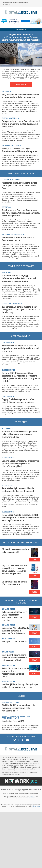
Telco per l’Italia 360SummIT (15, 641)
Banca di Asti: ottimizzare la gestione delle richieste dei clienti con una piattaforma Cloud (19, 434)
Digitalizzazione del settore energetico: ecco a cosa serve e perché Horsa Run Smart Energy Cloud (15, 570)
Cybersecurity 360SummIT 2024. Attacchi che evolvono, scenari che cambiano (14, 616)
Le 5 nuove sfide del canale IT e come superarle (14, 583)
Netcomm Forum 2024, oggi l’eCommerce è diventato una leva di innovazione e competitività (19, 278)
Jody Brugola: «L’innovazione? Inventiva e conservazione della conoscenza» (20, 96)
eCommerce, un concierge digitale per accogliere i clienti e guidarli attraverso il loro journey (21, 310)
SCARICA (34, 560)
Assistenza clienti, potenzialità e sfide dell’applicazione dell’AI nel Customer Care (19, 185)
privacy (33, 796)
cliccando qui (36, 806)
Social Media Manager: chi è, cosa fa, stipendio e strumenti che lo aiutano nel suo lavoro (20, 348)
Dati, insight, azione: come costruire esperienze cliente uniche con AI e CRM (15, 658)
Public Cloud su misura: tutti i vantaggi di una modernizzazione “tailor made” (15, 672)
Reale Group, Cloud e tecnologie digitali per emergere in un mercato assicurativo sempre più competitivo (21, 518)
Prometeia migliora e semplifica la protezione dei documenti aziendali (18, 490)
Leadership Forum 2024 (13, 721)
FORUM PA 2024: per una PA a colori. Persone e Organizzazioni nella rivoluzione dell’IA (19, 708)
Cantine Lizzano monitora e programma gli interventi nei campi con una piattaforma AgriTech (20, 464)
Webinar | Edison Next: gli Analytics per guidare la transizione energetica (20, 686)
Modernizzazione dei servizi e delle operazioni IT (15, 551)
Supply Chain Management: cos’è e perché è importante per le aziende (18, 401)
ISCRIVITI (35, 617)
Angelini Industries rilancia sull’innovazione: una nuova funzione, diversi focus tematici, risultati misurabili (21, 37)
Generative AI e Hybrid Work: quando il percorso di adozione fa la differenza (15, 631)
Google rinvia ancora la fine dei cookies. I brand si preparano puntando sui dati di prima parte (21, 124)
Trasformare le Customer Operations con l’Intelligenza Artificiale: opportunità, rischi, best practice (21, 213)
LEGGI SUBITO (21, 84)
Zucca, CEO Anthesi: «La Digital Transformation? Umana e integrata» (19, 150)
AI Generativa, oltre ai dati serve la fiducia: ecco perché (18, 239)
